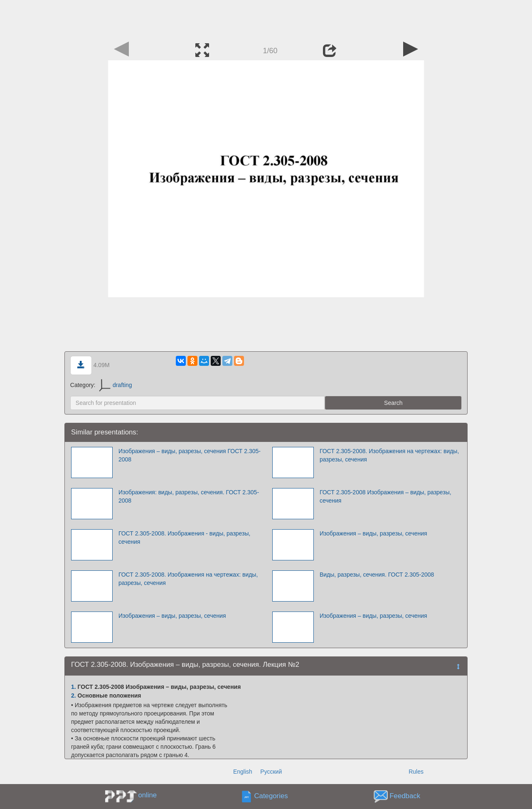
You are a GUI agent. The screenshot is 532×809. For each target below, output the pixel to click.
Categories (271, 796)
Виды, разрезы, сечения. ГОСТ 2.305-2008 (377, 575)
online (147, 795)
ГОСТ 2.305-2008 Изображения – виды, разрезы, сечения (385, 496)
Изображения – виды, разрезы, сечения (373, 533)
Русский (271, 772)
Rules (416, 772)
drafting (115, 385)
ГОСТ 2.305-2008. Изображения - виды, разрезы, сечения (185, 538)
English (243, 772)
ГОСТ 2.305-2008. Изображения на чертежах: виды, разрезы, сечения (389, 455)
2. (74, 696)
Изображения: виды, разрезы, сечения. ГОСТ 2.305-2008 (189, 496)
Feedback (405, 796)
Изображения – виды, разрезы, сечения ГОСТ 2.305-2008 (190, 455)
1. (74, 687)
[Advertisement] (266, 19)
